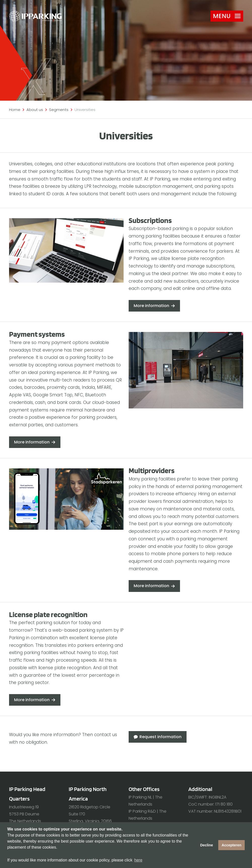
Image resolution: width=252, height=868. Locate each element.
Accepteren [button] (231, 845)
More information (151, 306)
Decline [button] (207, 845)
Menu (227, 16)
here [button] (138, 860)
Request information (160, 737)
